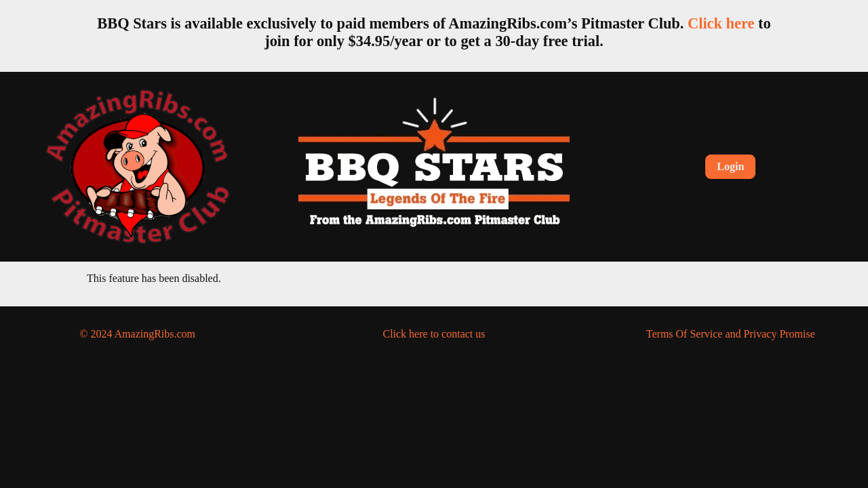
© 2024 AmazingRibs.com (137, 334)
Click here (721, 23)
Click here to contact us (434, 334)
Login (730, 166)
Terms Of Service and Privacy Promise (731, 334)
